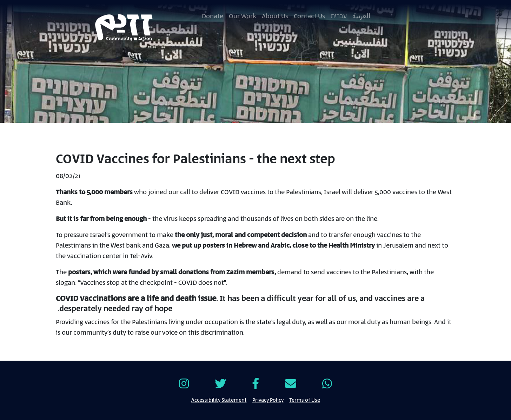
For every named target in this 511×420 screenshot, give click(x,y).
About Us (275, 16)
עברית (339, 16)
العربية (361, 16)
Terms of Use (305, 400)
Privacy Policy (268, 400)
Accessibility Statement (219, 400)
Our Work (243, 16)
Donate (213, 16)
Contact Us (309, 16)
